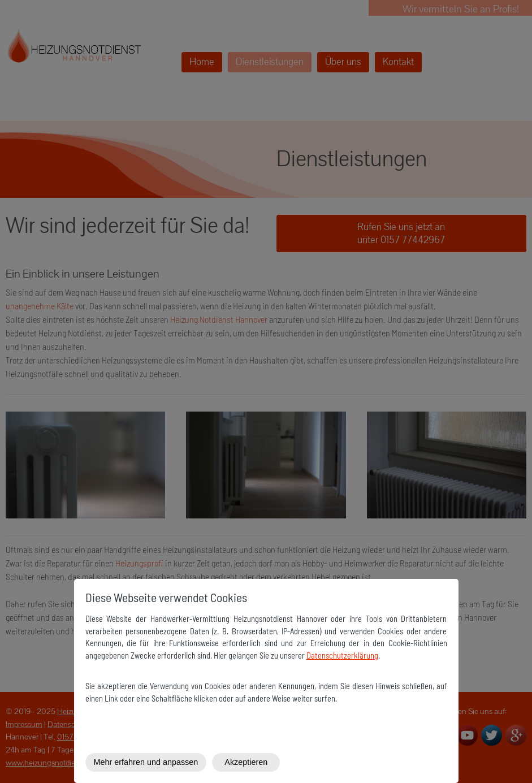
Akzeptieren (246, 762)
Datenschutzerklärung (342, 656)
